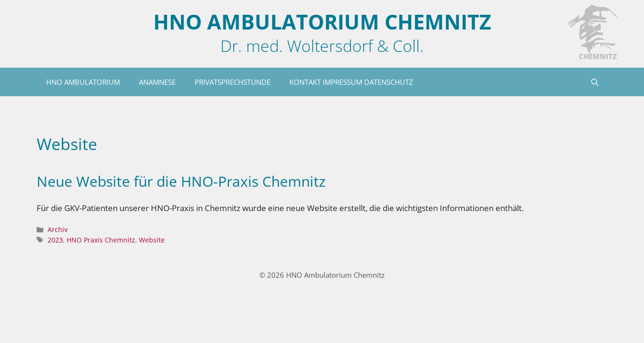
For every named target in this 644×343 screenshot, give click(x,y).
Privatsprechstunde (233, 82)
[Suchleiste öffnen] (595, 82)
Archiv (58, 229)
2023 (55, 240)
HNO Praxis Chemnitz (101, 240)
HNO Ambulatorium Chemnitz (322, 22)
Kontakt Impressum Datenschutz (351, 82)
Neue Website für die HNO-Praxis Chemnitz (181, 181)
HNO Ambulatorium (83, 82)
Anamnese (157, 82)
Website (152, 240)
